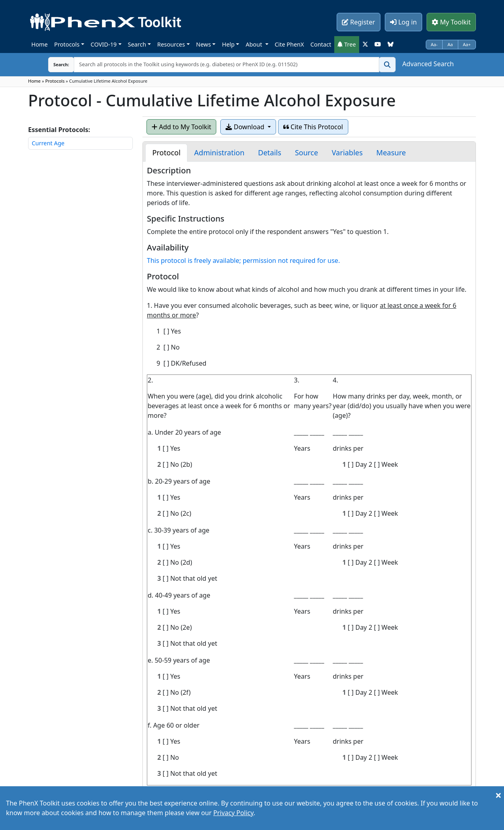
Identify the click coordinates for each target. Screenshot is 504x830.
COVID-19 (104, 44)
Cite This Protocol (313, 127)
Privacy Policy (233, 813)
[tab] (166, 153)
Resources (171, 44)
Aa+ (467, 44)
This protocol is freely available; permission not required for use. (243, 260)
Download (246, 127)
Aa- (434, 44)
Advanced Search (428, 64)
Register (358, 22)
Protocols (67, 44)
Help (228, 44)
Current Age (48, 143)
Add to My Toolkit (181, 127)
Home (40, 44)
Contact (321, 44)
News (204, 44)
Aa (450, 44)
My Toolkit (451, 22)
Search (137, 44)
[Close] (498, 795)
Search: (55, 64)
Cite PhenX (290, 44)
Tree (347, 44)
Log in (403, 22)
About (255, 44)
